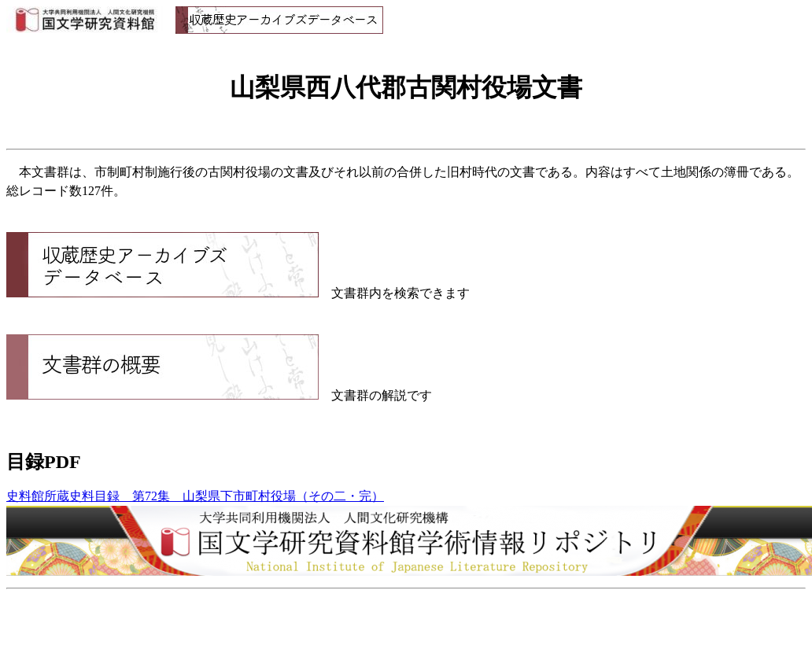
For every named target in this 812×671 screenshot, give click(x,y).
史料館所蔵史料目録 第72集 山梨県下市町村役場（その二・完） (195, 496)
